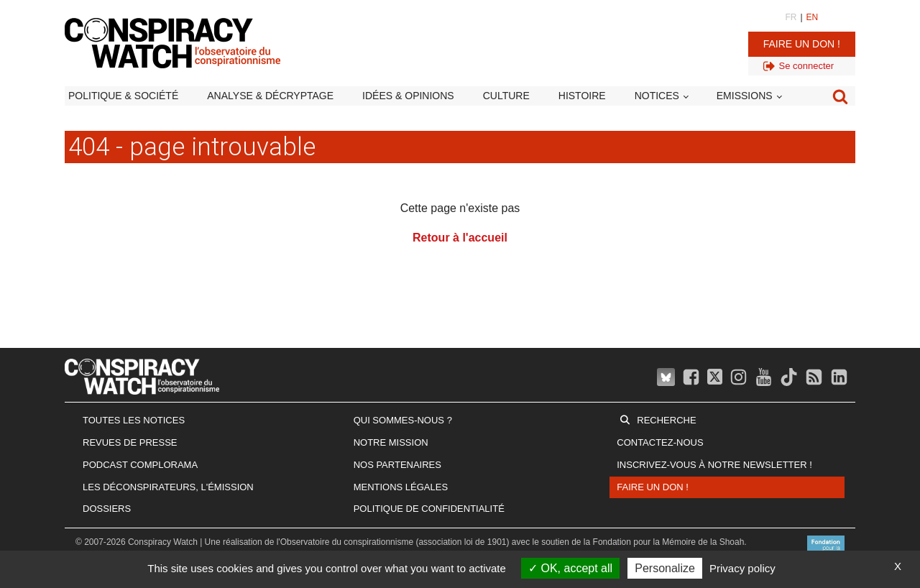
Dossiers (107, 509)
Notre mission (391, 442)
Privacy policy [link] (742, 568)
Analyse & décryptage (270, 96)
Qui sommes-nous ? (403, 420)
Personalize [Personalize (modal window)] (665, 568)
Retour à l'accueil (460, 238)
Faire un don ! (802, 44)
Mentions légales (401, 487)
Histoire (582, 96)
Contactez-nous (660, 442)
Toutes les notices (134, 420)
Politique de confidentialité (429, 509)
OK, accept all (570, 568)
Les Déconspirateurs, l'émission (168, 487)
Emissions (745, 96)
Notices (657, 96)
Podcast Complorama (140, 465)
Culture (506, 96)
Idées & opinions (408, 96)
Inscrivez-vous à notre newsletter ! (714, 465)
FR (791, 17)
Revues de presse (130, 442)
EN (813, 17)
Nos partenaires (397, 465)
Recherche (666, 420)
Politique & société (123, 96)
